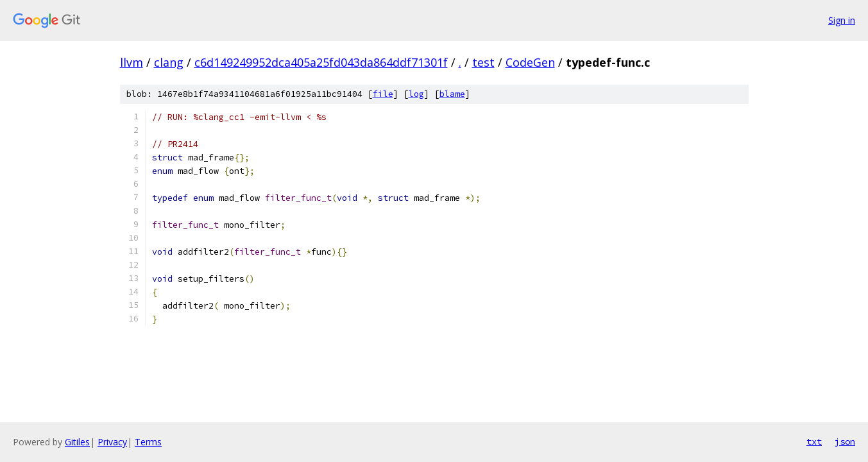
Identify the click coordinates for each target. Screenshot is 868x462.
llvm (132, 62)
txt (814, 441)
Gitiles (77, 442)
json (845, 441)
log (416, 94)
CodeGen (530, 62)
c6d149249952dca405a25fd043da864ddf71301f (321, 62)
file (383, 94)
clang (169, 62)
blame (452, 94)
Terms (148, 442)
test (483, 62)
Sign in (842, 20)
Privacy (112, 442)
